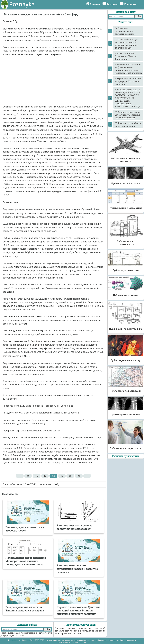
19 (62, 476)
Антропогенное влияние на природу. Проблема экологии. (128, 81)
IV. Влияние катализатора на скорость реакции (124, 31)
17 (45, 476)
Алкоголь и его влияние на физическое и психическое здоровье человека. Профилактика (128, 69)
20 (70, 476)
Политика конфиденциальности (122, 640)
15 (28, 476)
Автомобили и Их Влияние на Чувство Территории (126, 56)
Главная (95, 4)
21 (79, 476)
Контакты (130, 4)
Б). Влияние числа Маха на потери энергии (128, 124)
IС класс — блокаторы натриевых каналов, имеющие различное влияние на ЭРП (126, 43)
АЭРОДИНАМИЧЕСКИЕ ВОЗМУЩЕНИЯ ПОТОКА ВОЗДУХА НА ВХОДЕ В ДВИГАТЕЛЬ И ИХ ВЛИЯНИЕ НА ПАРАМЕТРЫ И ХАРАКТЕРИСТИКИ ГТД (128, 98)
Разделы (112, 4)
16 (36, 476)
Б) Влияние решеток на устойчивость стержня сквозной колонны (127, 115)
